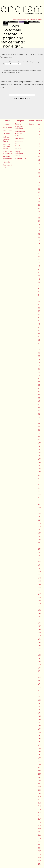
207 (39, 787)
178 (39, 694)
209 (39, 793)
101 (39, 446)
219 (39, 825)
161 (39, 639)
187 (39, 723)
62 (39, 321)
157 (39, 626)
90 (39, 411)
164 (39, 649)
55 (39, 298)
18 (39, 179)
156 (39, 623)
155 (39, 620)
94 (39, 424)
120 (39, 507)
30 (39, 218)
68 (39, 340)
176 (39, 687)
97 (39, 433)
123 (39, 517)
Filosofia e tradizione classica (6, 146)
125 (39, 523)
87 (39, 401)
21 (39, 189)
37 (39, 240)
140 (39, 572)
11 (39, 160)
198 (39, 758)
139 (39, 568)
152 (39, 610)
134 (39, 552)
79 (39, 375)
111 (39, 478)
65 (39, 330)
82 (39, 385)
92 (39, 417)
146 (39, 591)
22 (39, 192)
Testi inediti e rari (7, 166)
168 (39, 662)
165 (39, 652)
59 (39, 311)
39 (39, 247)
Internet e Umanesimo (7, 158)
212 (39, 803)
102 (39, 449)
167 (39, 658)
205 (39, 780)
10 (39, 157)
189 (39, 729)
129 (39, 536)
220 (39, 829)
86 (39, 398)
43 (39, 260)
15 (39, 173)
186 (39, 719)
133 (39, 549)
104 (39, 456)
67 (39, 337)
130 (39, 539)
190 (39, 732)
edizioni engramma (26, 22)
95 (39, 427)
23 (39, 195)
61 (39, 318)
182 (39, 707)
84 (39, 391)
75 (39, 363)
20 (39, 186)
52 (39, 289)
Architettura (7, 131)
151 (39, 607)
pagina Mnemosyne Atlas (13, 64)
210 (39, 797)
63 (39, 324)
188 (39, 726)
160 (39, 636)
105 (39, 459)
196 (39, 752)
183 (39, 710)
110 (39, 475)
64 (39, 327)
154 (39, 617)
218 (39, 822)
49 (39, 279)
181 (39, 703)
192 (39, 739)
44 (39, 263)
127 (39, 530)
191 (39, 735)
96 (39, 430)
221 (39, 832)
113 (39, 485)
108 (39, 469)
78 (39, 372)
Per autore (7, 124)
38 (39, 244)
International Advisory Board (20, 133)
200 (39, 764)
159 (39, 633)
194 (39, 745)
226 (39, 848)
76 (39, 366)
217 (39, 819)
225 (39, 845)
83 (39, 388)
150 (39, 604)
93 (39, 420)
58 (39, 308)
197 (39, 755)
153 (39, 613)
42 (39, 256)
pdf (39, 125)
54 (39, 295)
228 (39, 854)
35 (39, 234)
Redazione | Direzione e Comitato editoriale (20, 145)
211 (39, 800)
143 (39, 581)
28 (39, 211)
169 (39, 665)
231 (39, 864)
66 (39, 334)
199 (39, 761)
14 (39, 170)
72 (39, 353)
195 (39, 748)
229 (39, 858)
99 (39, 440)
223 (39, 838)
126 (39, 527)
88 (39, 404)
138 (39, 565)
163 (39, 645)
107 (39, 465)
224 (39, 842)
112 (39, 482)
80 (39, 379)
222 (39, 835)
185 (39, 716)
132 (39, 546)
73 (39, 356)
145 (39, 588)
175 (39, 684)
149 (39, 600)
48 (39, 276)
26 (39, 205)
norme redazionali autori (19, 153)
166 (39, 655)
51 (39, 285)
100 (39, 443)
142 (39, 578)
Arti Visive (6, 134)
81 (39, 382)
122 (39, 514)
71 (39, 350)
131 (39, 543)
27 (39, 208)
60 (39, 314)
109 (39, 472)
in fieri (31, 22)
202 (39, 771)
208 (39, 790)
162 (39, 642)
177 (39, 690)
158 (39, 629)
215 (39, 813)
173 (39, 678)
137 (39, 562)
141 (39, 575)
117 (39, 498)
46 (39, 269)
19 (39, 183)
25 (39, 202)
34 (39, 231)
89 (39, 408)
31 (39, 221)
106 (39, 462)
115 (39, 491)
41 (39, 253)
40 (39, 250)
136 (39, 559)
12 (39, 163)
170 (39, 668)
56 (39, 301)
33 (39, 228)
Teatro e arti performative (7, 153)
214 (39, 809)
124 (39, 520)
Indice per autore (14, 72)
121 (39, 510)
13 (39, 166)
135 (39, 555)
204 (39, 777)
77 (39, 369)
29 (39, 215)
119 (39, 504)
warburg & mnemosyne (6, 23)
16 (39, 176)
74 (39, 359)
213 (39, 806)
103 (39, 453)
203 (39, 774)
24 (39, 199)
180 (39, 700)
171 (39, 671)
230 (39, 861)
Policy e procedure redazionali (19, 126)
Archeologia (7, 127)
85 (39, 395)
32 (39, 224)
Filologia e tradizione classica (6, 139)
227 (39, 851)
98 (39, 437)
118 (39, 501)
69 (39, 343)
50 (39, 282)
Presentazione (21, 158)
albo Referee (20, 139)
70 (39, 346)
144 (39, 584)
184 (39, 713)
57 (39, 305)
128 (39, 533)
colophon (37, 22)
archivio (16, 22)
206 (39, 784)
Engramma (22, 10)
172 (39, 674)
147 (39, 594)
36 (39, 237)
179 (39, 697)
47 (39, 273)
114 (39, 488)
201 (39, 768)
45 (39, 266)
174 (39, 681)
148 (39, 597)
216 (39, 816)
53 (39, 292)
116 (39, 494)
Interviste (6, 162)
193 (39, 742)
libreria (21, 22)
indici (11, 22)
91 (39, 414)
